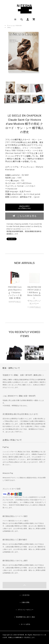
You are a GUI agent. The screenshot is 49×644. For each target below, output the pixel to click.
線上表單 (15, 234)
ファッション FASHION (14, 26)
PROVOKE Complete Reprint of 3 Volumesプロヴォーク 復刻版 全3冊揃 (15, 293)
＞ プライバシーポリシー (24, 610)
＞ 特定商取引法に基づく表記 (25, 617)
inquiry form (26, 229)
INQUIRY (24, 207)
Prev (10, 293)
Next (39, 293)
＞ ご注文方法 (24, 595)
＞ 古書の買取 (24, 602)
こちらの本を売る (24, 216)
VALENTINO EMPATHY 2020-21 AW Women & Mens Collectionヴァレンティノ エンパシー (34, 295)
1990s (9, 28)
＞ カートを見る (24, 624)
